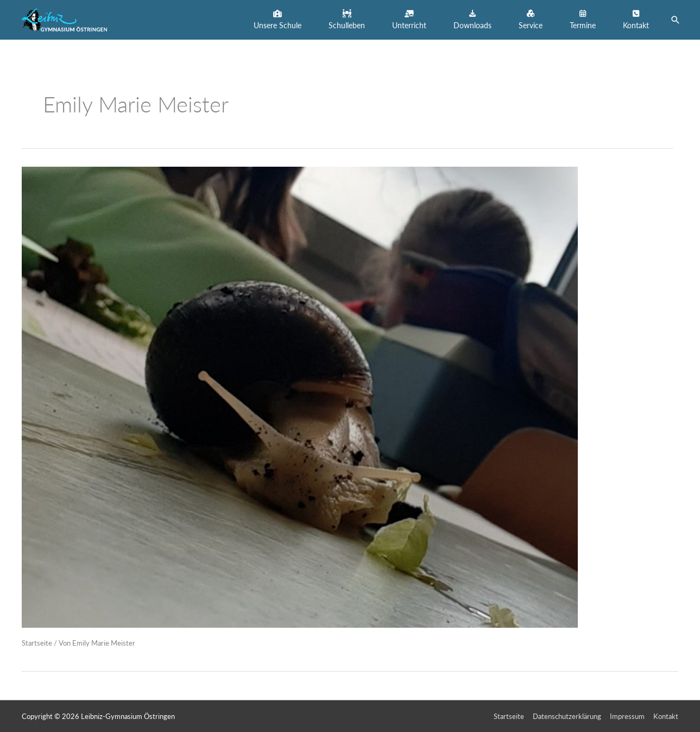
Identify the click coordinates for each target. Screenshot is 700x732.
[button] (278, 20)
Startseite (37, 643)
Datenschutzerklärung (567, 716)
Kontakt (666, 716)
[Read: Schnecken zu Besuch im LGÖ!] (300, 396)
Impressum (627, 716)
